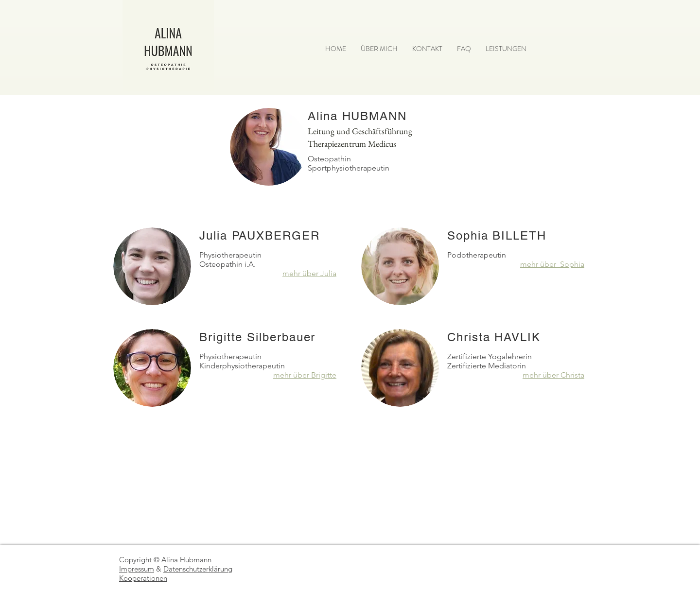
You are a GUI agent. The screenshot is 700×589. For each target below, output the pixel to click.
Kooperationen (143, 578)
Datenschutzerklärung (198, 569)
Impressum (137, 569)
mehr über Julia (309, 273)
